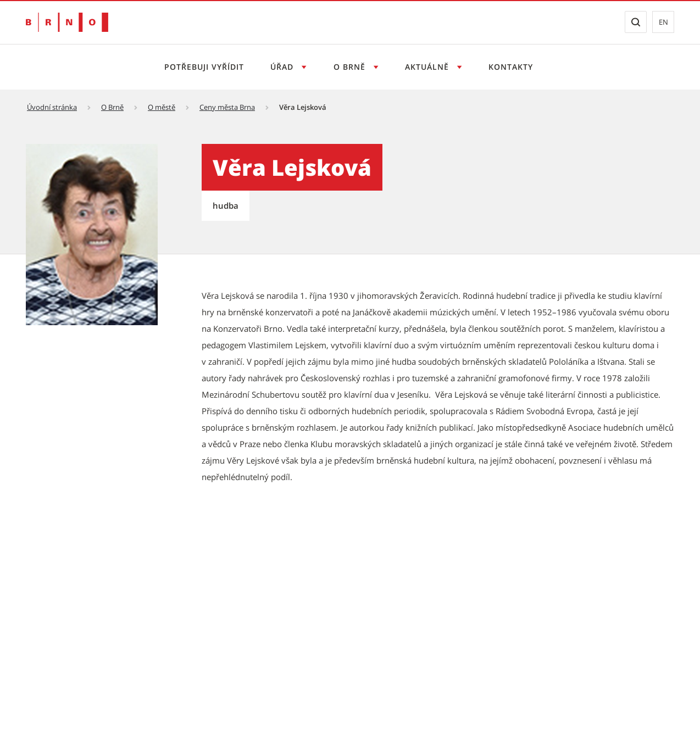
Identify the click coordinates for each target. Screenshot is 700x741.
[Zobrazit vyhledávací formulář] (636, 22)
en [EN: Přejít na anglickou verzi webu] (663, 22)
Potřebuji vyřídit (204, 67)
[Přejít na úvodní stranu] (67, 22)
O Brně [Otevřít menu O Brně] (351, 67)
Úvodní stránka (52, 107)
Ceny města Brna (227, 107)
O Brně (112, 107)
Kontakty (511, 67)
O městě (162, 107)
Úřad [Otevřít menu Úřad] (283, 67)
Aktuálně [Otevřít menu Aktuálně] (428, 67)
